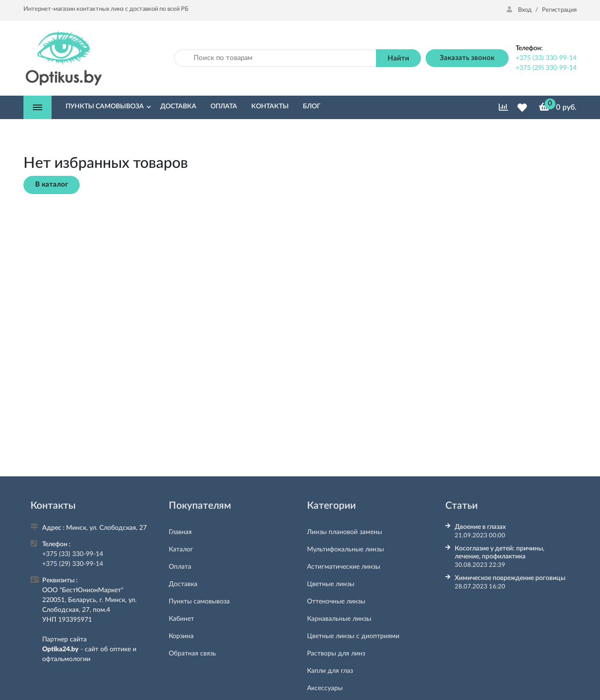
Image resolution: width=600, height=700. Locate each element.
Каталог (181, 549)
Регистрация (559, 10)
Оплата (180, 567)
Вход (520, 10)
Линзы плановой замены (345, 532)
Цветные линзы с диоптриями (353, 636)
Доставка (183, 584)
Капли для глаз (330, 671)
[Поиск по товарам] (275, 58)
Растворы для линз (336, 654)
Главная (180, 532)
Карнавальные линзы (339, 619)
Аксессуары (325, 688)
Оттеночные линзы (336, 602)
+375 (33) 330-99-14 (546, 58)
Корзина (181, 636)
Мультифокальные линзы (345, 549)
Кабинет (181, 619)
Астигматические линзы (344, 567)
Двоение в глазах (480, 527)
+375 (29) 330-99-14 (546, 68)
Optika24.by (60, 649)
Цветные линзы (331, 584)
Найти (398, 58)
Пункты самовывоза (199, 602)
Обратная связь (192, 654)
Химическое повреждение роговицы (510, 578)
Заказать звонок (467, 58)
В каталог (52, 184)
